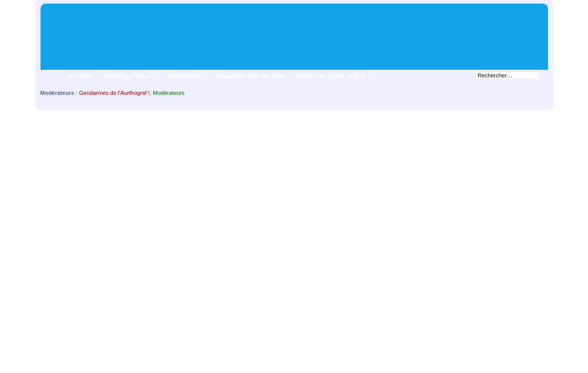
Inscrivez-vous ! (130, 76)
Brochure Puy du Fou (250, 76)
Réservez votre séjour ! (333, 76)
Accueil (79, 76)
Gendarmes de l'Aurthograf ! (114, 93)
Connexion (185, 76)
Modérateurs (169, 93)
